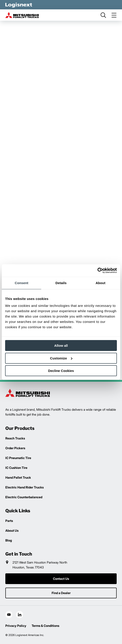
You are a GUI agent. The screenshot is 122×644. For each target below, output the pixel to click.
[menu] (114, 15)
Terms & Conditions (45, 626)
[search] (103, 15)
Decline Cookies (61, 371)
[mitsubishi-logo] (22, 15)
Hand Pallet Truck (18, 477)
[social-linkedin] (20, 615)
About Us (12, 530)
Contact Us (61, 579)
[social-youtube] (9, 615)
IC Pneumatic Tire (18, 458)
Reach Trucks (15, 438)
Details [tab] (61, 283)
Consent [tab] (21, 283)
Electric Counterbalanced (24, 497)
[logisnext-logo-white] (19, 5)
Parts (9, 521)
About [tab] (100, 283)
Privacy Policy (16, 626)
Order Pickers (15, 448)
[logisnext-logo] (28, 393)
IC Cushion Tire (16, 468)
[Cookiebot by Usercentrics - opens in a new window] (97, 271)
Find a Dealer (61, 593)
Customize (61, 358)
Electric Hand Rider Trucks (24, 487)
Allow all (61, 346)
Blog (9, 540)
